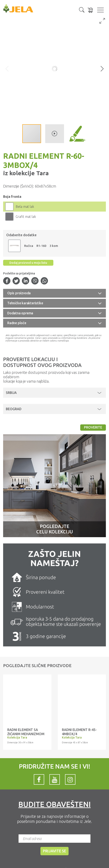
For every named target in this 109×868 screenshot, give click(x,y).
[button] (82, 9)
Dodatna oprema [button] (20, 313)
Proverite (93, 427)
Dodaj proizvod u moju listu (28, 263)
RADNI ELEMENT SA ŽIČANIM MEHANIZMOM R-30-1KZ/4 (26, 734)
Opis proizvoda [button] (19, 293)
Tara (42, 173)
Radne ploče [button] (17, 323)
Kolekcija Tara (17, 737)
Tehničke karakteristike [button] (25, 303)
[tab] (54, 293)
